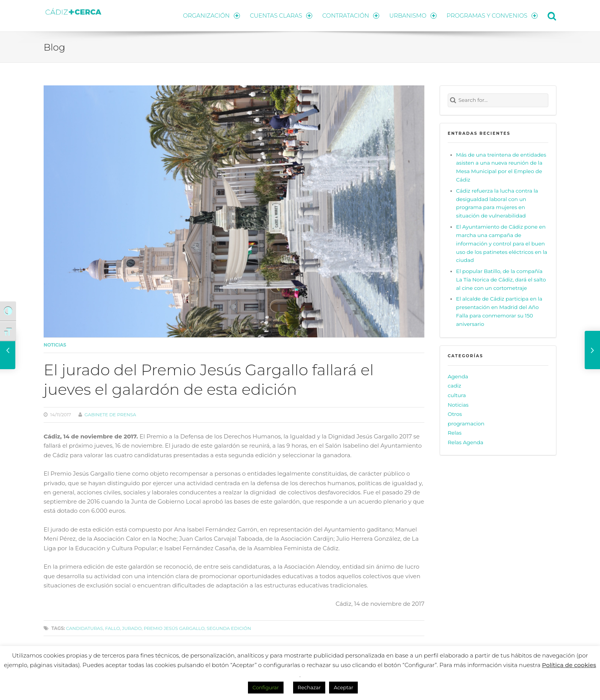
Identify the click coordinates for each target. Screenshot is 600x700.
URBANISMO (413, 16)
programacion (466, 424)
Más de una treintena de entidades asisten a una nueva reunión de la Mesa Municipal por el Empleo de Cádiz (501, 167)
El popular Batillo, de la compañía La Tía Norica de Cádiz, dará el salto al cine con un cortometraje (501, 280)
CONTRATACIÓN (351, 16)
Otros (455, 414)
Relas (455, 433)
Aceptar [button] (343, 687)
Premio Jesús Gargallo (174, 628)
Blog (54, 47)
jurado (132, 628)
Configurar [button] (266, 687)
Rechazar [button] (309, 687)
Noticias (55, 345)
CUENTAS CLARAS (281, 16)
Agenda (458, 376)
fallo (113, 628)
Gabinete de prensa (110, 415)
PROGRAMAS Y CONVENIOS (492, 16)
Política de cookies (569, 665)
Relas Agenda (465, 442)
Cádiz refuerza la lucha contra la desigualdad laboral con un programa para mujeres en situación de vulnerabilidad (497, 203)
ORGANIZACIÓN (211, 16)
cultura (457, 395)
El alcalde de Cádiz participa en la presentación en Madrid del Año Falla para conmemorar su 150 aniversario (499, 311)
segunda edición (229, 628)
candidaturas (84, 628)
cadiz (454, 386)
